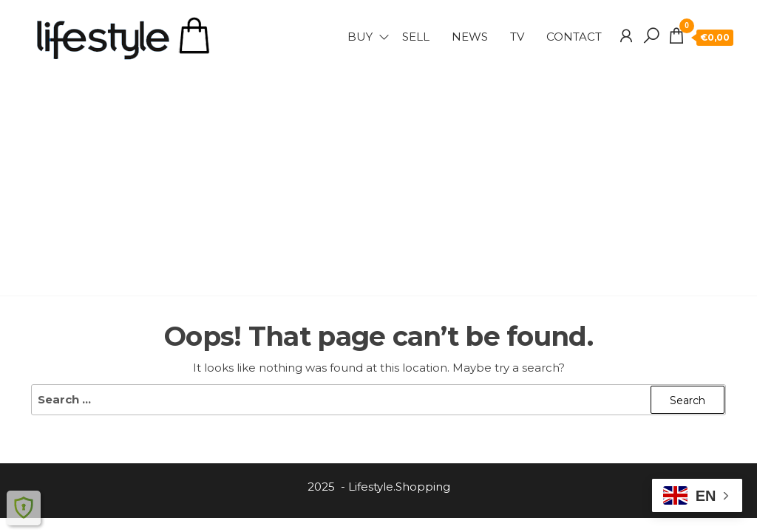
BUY (360, 37)
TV (517, 37)
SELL (416, 37)
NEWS (470, 37)
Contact (574, 37)
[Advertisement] (378, 174)
